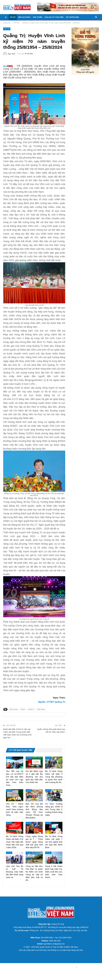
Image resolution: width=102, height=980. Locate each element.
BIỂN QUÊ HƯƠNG (24, 17)
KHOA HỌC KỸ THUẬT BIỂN (54, 17)
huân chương (13, 713)
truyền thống (41, 713)
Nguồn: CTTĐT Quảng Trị (52, 706)
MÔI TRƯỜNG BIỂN (72, 17)
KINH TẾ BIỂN (38, 17)
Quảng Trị (31, 713)
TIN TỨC (13, 17)
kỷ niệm (23, 713)
